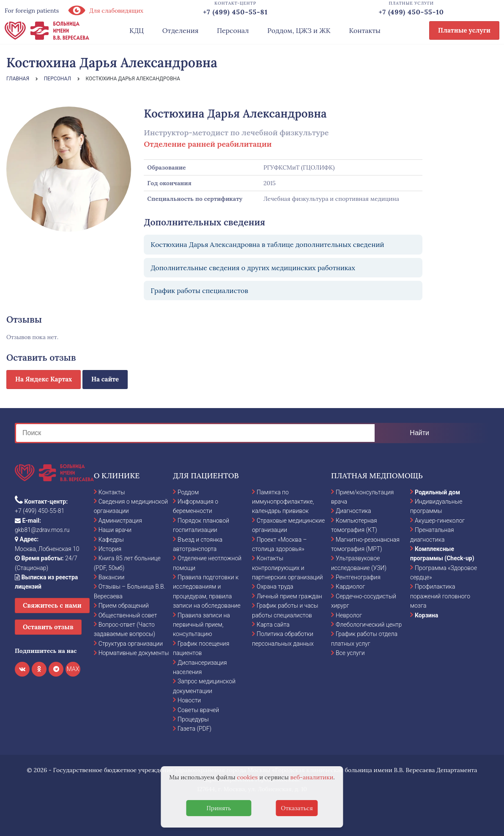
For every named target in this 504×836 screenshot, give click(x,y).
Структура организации (131, 644)
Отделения (181, 30)
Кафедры (111, 540)
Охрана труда (275, 587)
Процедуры (193, 719)
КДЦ (137, 30)
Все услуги (350, 653)
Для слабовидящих (105, 11)
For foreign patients (32, 11)
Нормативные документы (134, 653)
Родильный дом (437, 492)
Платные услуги (464, 30)
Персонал (233, 30)
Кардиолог (350, 587)
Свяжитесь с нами (52, 605)
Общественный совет (128, 615)
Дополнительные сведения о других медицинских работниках (253, 268)
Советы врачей (198, 710)
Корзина (426, 615)
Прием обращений (124, 606)
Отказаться (297, 808)
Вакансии (112, 577)
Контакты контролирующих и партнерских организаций (288, 568)
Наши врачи (115, 530)
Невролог (349, 615)
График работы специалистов (199, 291)
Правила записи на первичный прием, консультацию (201, 625)
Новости (189, 700)
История (110, 549)
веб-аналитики (312, 777)
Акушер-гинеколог (440, 521)
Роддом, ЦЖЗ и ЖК (299, 30)
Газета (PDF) (194, 729)
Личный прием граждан (289, 596)
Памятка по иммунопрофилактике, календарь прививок (283, 502)
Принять (219, 808)
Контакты (365, 30)
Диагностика (353, 511)
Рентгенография (358, 577)
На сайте (105, 379)
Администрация (120, 521)
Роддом (188, 492)
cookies (247, 777)
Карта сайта (273, 625)
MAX (73, 669)
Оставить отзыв (48, 627)
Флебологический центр (369, 625)
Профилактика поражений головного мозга (440, 596)
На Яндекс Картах (44, 379)
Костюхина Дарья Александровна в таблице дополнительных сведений (267, 244)
